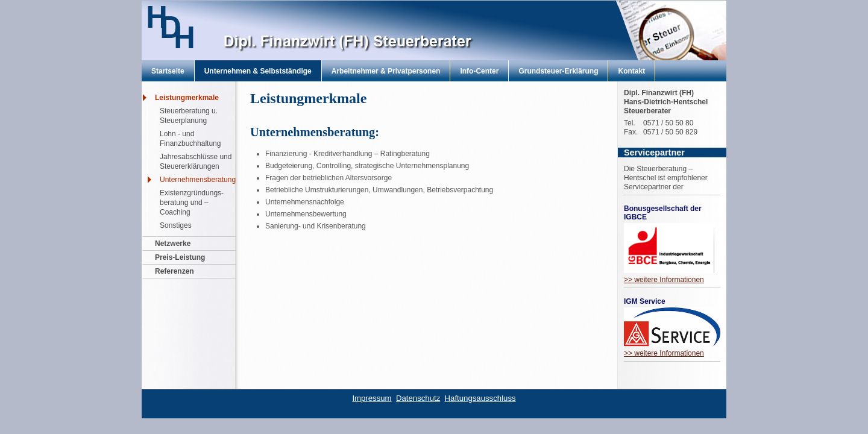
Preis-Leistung (180, 257)
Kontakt (631, 71)
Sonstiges (176, 225)
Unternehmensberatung (198, 180)
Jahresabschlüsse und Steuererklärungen (196, 162)
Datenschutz (418, 398)
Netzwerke (173, 244)
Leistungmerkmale (187, 98)
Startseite (168, 71)
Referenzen (175, 271)
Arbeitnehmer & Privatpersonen (386, 71)
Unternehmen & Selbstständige (258, 71)
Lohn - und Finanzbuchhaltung (190, 139)
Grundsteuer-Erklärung (558, 71)
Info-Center (479, 71)
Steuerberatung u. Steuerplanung (189, 116)
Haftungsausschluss (480, 398)
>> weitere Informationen (664, 280)
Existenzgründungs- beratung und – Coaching (192, 203)
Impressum (372, 398)
